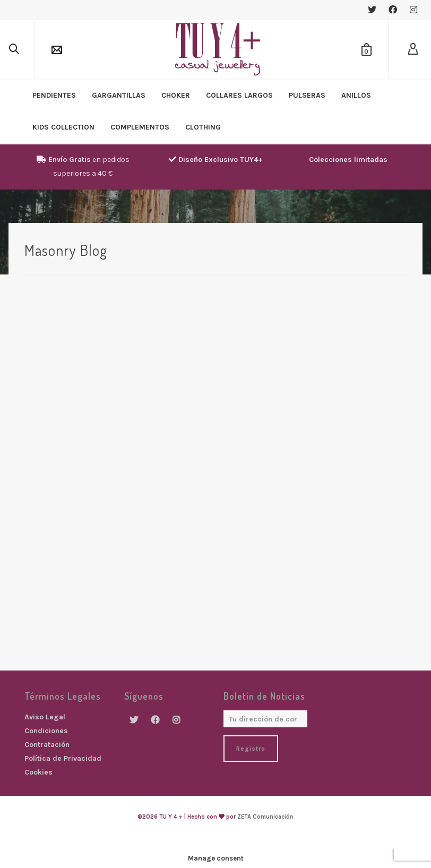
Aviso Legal (45, 717)
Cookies (38, 772)
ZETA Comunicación (265, 817)
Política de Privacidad (63, 758)
